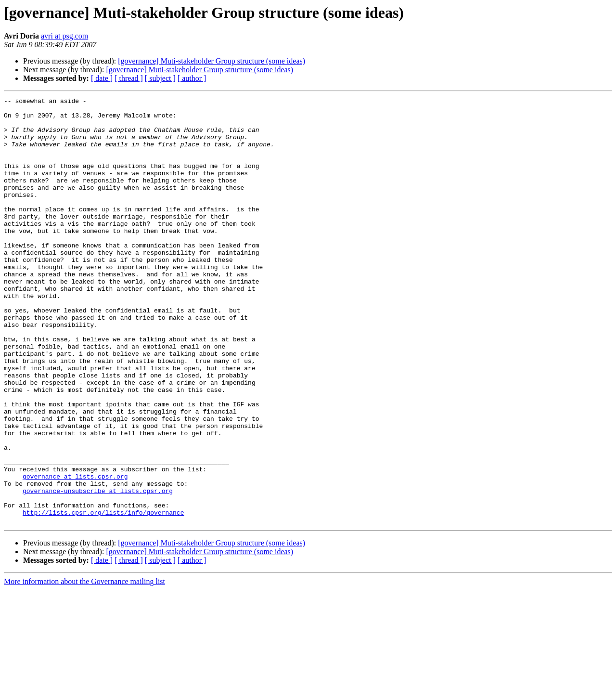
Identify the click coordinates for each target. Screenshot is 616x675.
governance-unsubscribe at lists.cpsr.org (98, 570)
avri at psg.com (64, 36)
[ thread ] (129, 78)
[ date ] (102, 78)
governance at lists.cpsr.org (75, 553)
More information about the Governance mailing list (84, 667)
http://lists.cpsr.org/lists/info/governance (103, 596)
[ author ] (192, 78)
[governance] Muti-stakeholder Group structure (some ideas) (212, 61)
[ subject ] (160, 78)
